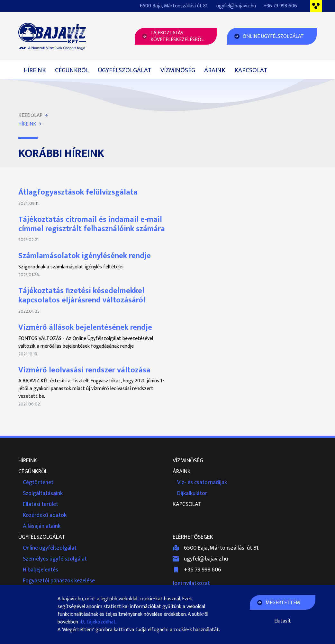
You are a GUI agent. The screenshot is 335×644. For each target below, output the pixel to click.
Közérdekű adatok (45, 515)
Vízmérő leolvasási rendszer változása (84, 370)
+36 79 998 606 (280, 6)
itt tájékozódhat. (98, 622)
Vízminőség (178, 70)
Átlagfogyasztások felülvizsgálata (78, 192)
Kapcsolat (251, 70)
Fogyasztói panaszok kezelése (59, 581)
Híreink (35, 70)
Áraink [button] (215, 70)
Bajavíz (52, 36)
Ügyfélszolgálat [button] (125, 70)
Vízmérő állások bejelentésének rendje (85, 327)
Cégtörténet (38, 483)
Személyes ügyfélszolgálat (55, 559)
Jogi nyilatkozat (191, 583)
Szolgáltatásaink (43, 493)
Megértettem (283, 603)
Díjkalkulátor (192, 493)
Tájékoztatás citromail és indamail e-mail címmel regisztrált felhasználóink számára (92, 224)
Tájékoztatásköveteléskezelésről (177, 36)
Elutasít (283, 621)
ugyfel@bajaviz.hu (236, 6)
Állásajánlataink (42, 526)
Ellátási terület (41, 504)
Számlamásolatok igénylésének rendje (85, 256)
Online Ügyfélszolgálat (273, 36)
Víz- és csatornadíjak (202, 483)
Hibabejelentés (41, 570)
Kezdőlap (30, 115)
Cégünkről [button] (72, 70)
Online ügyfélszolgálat (50, 548)
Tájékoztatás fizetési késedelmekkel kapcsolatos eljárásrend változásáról (82, 296)
